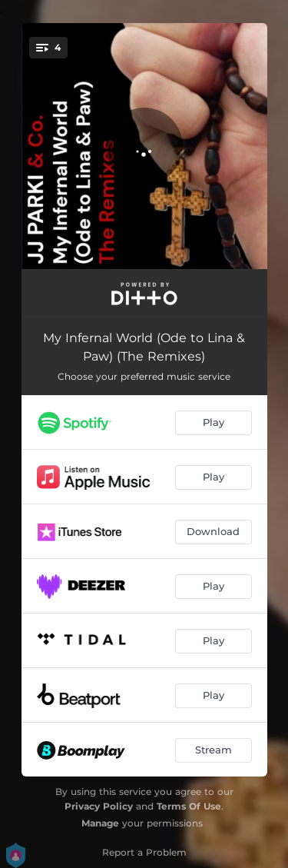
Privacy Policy (99, 806)
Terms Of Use (189, 806)
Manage (100, 823)
